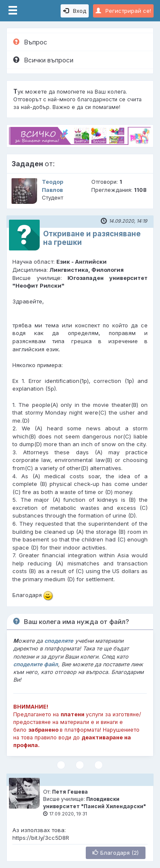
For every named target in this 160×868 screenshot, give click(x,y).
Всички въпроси (43, 60)
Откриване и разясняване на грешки (92, 238)
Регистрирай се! (123, 11)
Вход (75, 11)
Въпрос (30, 42)
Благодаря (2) (116, 853)
